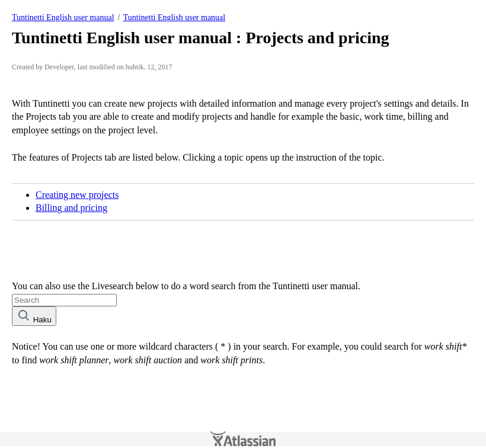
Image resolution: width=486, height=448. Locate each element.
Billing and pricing (71, 208)
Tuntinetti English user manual (63, 17)
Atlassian (243, 439)
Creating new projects (77, 195)
